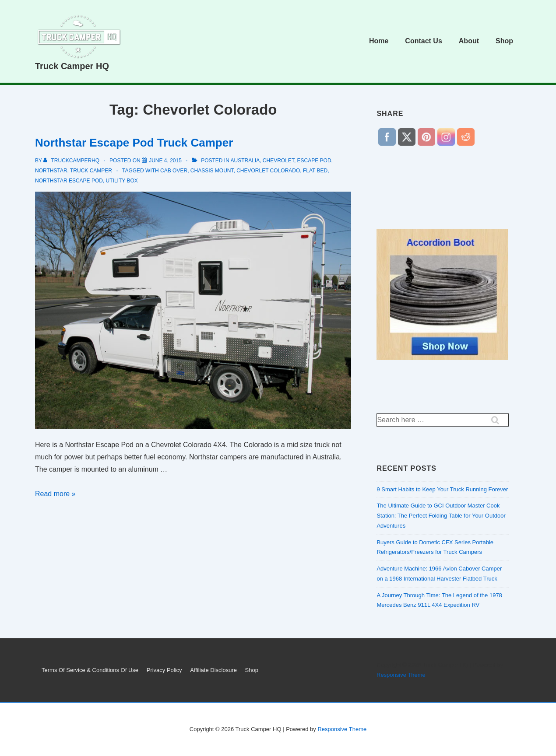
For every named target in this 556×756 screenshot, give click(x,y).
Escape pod (314, 161)
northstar (51, 171)
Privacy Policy (164, 670)
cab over (174, 171)
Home (379, 41)
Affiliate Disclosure (213, 670)
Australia (245, 161)
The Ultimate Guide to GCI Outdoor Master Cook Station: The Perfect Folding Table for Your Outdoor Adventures (441, 516)
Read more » (55, 494)
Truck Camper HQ (72, 66)
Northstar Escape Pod (69, 181)
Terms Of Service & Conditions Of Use (90, 670)
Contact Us (423, 41)
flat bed (315, 171)
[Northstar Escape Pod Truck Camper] (165, 161)
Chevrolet (278, 161)
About (469, 41)
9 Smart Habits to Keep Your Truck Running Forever (442, 489)
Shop (504, 41)
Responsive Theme (401, 675)
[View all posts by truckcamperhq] (72, 161)
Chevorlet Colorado (268, 171)
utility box (122, 181)
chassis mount (212, 171)
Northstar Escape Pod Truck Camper (134, 143)
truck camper (91, 171)
